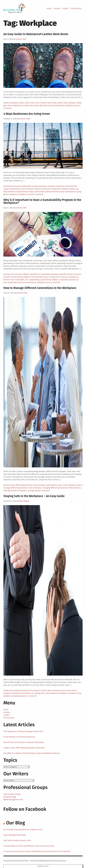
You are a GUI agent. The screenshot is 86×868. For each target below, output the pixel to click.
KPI (27, 280)
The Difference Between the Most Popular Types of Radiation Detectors (32, 753)
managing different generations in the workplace (62, 488)
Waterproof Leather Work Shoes (26, 105)
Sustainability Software (49, 280)
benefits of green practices (70, 274)
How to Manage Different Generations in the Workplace (40, 288)
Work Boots (48, 105)
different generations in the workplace (31, 485)
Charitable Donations (56, 186)
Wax (41, 105)
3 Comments (38, 194)
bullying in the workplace (31, 690)
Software (26, 274)
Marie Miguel (24, 501)
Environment (16, 186)
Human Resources (27, 693)
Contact (65, 8)
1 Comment (45, 491)
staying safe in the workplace (46, 693)
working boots (59, 105)
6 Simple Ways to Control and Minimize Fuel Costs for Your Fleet (29, 846)
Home (49, 8)
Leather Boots (63, 103)
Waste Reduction (53, 192)
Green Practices (28, 189)
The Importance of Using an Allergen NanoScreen (23, 731)
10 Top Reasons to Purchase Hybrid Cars (19, 737)
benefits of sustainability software (17, 277)
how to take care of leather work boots (41, 103)
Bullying (17, 690)
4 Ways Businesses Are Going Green (27, 114)
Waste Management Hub (13, 800)
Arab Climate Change (12, 794)
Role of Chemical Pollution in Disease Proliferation (24, 742)
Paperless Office (68, 189)
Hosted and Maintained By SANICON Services (48, 860)
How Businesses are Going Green (48, 189)
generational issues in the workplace (62, 485)
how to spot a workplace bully (53, 690)
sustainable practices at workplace (22, 282)
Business (7, 186)
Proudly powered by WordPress (16, 860)
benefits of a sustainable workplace (44, 274)
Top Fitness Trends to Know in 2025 (17, 840)
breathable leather (17, 103)
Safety (6, 103)
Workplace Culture (26, 194)
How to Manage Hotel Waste (15, 835)
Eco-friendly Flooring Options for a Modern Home (23, 830)
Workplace (70, 105)
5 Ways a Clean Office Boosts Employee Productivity (24, 748)
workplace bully (75, 693)
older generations (11, 491)
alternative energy (30, 186)
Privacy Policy (76, 8)
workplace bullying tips (13, 696)
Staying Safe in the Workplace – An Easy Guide (34, 496)
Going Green (55, 277)
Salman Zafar (21, 39)
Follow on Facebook (25, 809)
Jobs (13, 485)
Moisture (72, 103)
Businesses (42, 186)
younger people (34, 491)
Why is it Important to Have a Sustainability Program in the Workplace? (42, 201)
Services (57, 8)
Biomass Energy (10, 797)
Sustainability (34, 280)
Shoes (10, 105)
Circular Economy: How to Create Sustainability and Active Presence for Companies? (37, 851)
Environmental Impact (40, 277)
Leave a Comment (53, 282)
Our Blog (16, 823)
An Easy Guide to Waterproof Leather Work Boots (36, 34)
